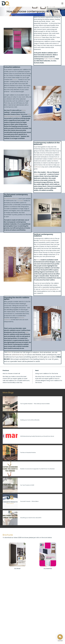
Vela (27, 332)
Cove (38, 260)
